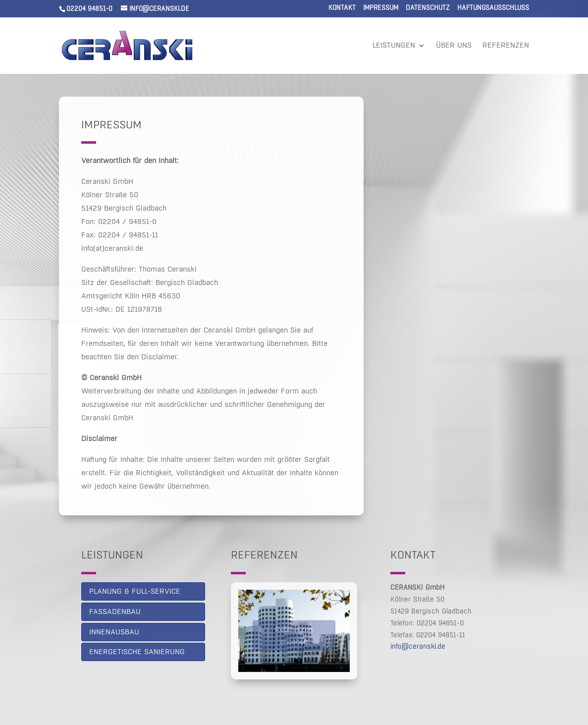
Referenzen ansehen (294, 638)
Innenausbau (114, 632)
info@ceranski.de (418, 647)
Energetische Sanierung (137, 652)
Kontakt (342, 8)
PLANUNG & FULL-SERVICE (135, 591)
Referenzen (506, 46)
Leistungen (394, 46)
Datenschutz (428, 8)
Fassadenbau (115, 612)
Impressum (381, 8)
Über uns (454, 46)
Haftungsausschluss (493, 8)
